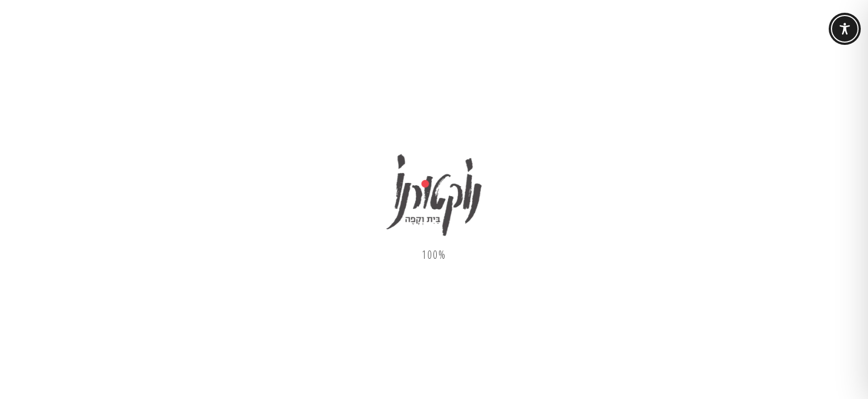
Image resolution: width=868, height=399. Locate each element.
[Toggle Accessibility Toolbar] (845, 29)
